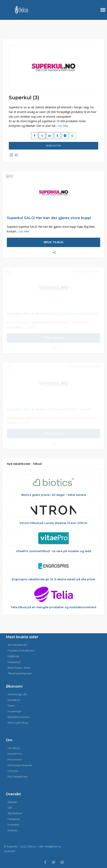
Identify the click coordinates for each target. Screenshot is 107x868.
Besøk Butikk (54, 146)
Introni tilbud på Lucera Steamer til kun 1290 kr (54, 523)
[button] (103, 10)
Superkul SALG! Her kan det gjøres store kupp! (49, 218)
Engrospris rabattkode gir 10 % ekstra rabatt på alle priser (53, 579)
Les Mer (63, 126)
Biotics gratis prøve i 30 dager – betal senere (54, 495)
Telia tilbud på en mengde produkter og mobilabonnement (53, 607)
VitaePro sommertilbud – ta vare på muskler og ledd (54, 551)
